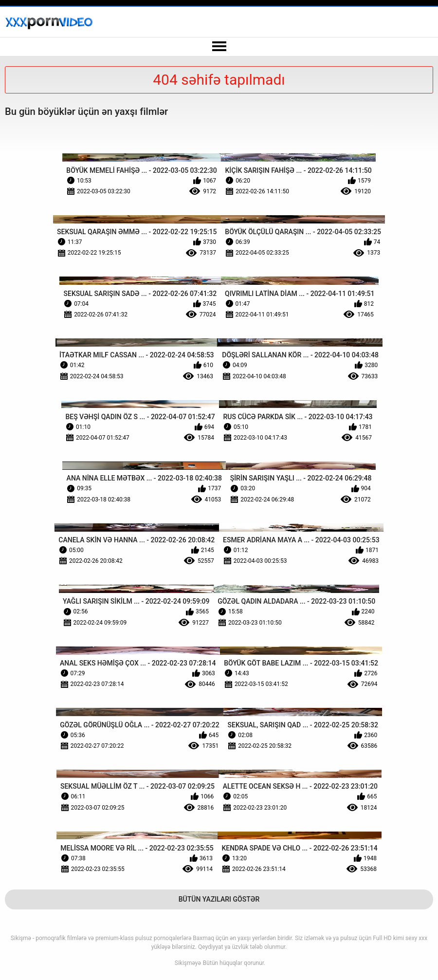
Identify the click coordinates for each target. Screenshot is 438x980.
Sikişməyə (188, 963)
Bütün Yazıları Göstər (219, 899)
